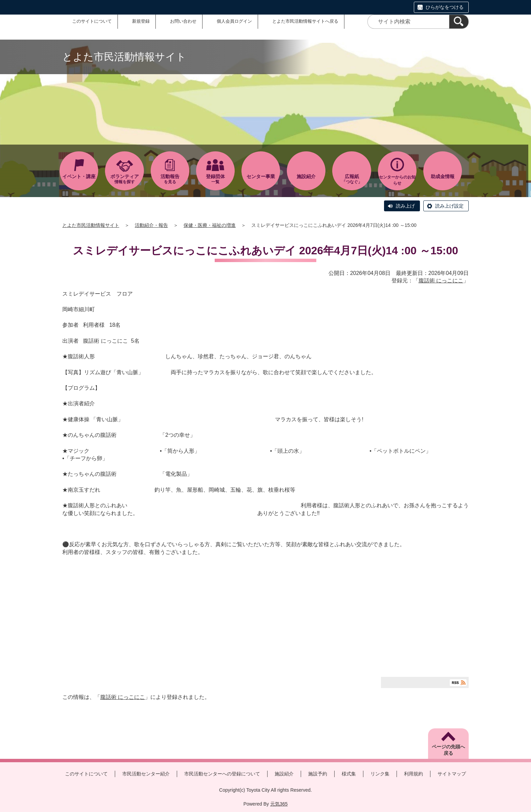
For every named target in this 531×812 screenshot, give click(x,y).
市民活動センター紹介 (146, 774)
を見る (170, 179)
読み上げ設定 (449, 206)
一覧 (215, 179)
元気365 (279, 804)
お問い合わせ (183, 21)
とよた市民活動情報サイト (91, 225)
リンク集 (380, 774)
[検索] (459, 22)
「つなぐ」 (352, 179)
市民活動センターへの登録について (222, 774)
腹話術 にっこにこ (441, 281)
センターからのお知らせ (397, 180)
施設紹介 (284, 774)
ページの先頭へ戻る (448, 750)
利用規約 (413, 774)
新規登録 (141, 21)
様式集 (349, 774)
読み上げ (405, 206)
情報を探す (124, 179)
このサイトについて (92, 21)
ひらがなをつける (445, 7)
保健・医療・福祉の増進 (210, 225)
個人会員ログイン (234, 21)
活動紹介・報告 (151, 225)
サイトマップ (452, 774)
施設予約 (318, 774)
